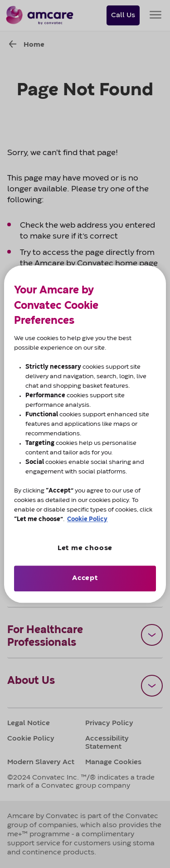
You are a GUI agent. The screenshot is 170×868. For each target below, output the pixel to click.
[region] (85, 434)
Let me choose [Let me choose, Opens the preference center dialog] (85, 548)
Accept (85, 578)
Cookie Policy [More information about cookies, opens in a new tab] (87, 519)
